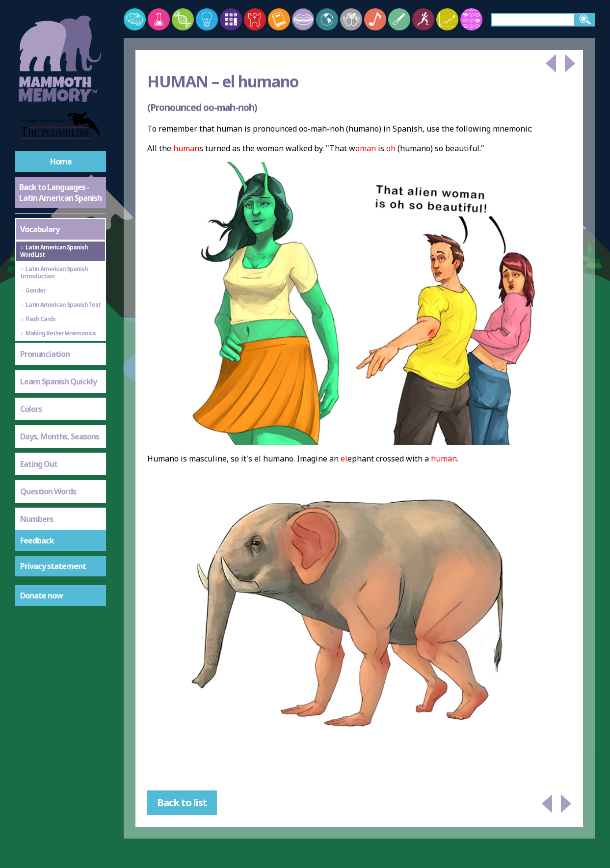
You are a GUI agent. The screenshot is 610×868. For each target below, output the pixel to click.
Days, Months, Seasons (60, 436)
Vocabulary (40, 229)
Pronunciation (45, 354)
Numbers (37, 519)
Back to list (182, 802)
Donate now (41, 596)
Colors (31, 409)
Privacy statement (53, 566)
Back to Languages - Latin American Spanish (60, 192)
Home (61, 162)
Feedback (37, 541)
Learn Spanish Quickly (58, 381)
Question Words (48, 491)
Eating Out (39, 464)
